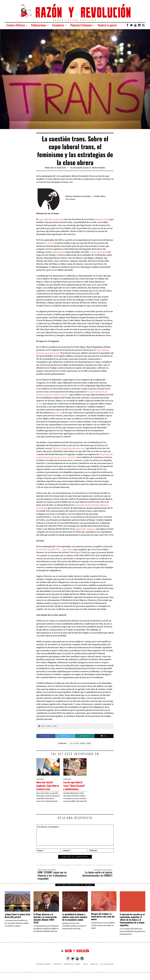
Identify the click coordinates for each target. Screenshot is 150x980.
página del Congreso (85, 529)
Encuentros (58, 25)
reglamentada (58, 252)
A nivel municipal (98, 252)
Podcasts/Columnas (81, 25)
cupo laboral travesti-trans (51, 219)
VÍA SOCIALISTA (107, 967)
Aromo (76, 168)
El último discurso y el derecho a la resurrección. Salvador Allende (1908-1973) (45, 922)
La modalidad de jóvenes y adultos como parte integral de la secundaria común (75, 920)
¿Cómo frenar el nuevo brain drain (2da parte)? (17, 919)
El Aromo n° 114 (87, 168)
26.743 (39, 404)
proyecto (58, 413)
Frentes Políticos (16, 25)
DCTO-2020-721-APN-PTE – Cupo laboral (55, 549)
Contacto (57, 967)
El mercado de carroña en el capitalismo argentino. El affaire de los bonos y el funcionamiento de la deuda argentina (132, 923)
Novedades (100, 168)
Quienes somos (44, 967)
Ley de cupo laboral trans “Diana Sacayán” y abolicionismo (75, 787)
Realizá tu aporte (107, 25)
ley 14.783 (48, 243)
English (94, 967)
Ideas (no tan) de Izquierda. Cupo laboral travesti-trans (47, 787)
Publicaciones (38, 25)
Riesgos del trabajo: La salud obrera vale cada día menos (103, 920)
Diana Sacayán (102, 219)
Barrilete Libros (72, 967)
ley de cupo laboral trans (80, 743)
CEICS (86, 967)
